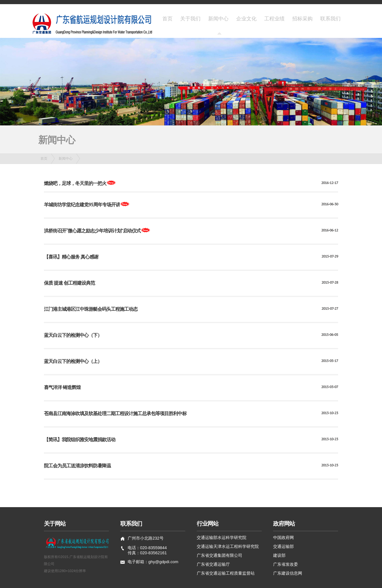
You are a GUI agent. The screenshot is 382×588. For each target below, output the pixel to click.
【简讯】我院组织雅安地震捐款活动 (80, 439)
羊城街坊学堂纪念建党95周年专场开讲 (82, 205)
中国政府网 (283, 538)
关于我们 (190, 18)
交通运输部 (283, 546)
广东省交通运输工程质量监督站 (226, 573)
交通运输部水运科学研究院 (222, 538)
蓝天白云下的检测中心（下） (73, 335)
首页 (167, 18)
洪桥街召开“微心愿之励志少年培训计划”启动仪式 (92, 231)
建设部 (279, 555)
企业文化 (246, 18)
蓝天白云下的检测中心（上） (73, 361)
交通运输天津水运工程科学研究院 (228, 546)
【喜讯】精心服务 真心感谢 (71, 257)
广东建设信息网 (288, 573)
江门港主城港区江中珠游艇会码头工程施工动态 (91, 309)
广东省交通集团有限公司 (219, 555)
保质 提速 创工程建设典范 (69, 283)
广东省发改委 (286, 564)
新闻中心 (218, 18)
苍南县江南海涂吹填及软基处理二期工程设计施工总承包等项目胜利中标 (115, 413)
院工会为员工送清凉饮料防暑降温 (77, 466)
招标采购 (302, 18)
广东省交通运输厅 (213, 564)
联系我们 (330, 18)
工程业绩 (274, 18)
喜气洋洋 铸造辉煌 (62, 387)
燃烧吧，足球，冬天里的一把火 (75, 183)
